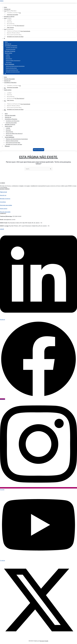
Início (6, 42)
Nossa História (9, 59)
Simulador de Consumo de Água (13, 72)
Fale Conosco (9, 62)
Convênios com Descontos (12, 48)
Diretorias (8, 57)
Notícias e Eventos (10, 51)
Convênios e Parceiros (13, 46)
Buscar (7, 146)
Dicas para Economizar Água (12, 70)
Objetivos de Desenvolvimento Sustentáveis (15, 66)
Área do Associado (10, 115)
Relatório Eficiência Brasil (11, 68)
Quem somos (10, 53)
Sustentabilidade (11, 64)
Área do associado (5, 212)
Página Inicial (3, 192)
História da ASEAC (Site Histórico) (13, 61)
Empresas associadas (6, 205)
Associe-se (8, 44)
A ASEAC (8, 55)
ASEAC (2, 1)
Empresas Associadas (11, 49)
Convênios (3, 202)
